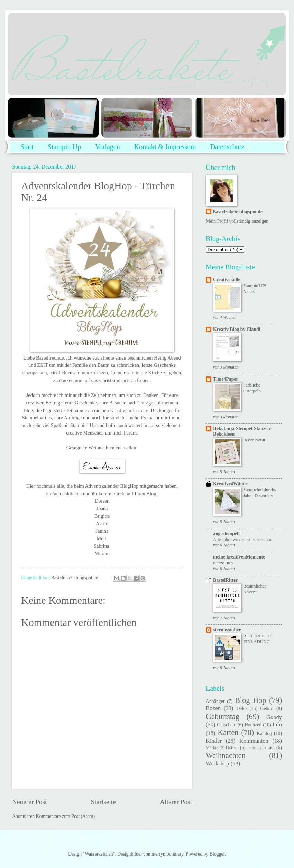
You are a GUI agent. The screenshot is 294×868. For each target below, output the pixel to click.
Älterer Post (176, 802)
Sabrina (101, 546)
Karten (228, 732)
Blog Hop (250, 700)
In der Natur (254, 440)
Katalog (264, 733)
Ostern (232, 748)
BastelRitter (225, 580)
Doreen (102, 501)
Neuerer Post (29, 802)
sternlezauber (227, 630)
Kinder (214, 741)
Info (277, 724)
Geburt (267, 709)
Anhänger (215, 701)
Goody (274, 717)
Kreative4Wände (230, 484)
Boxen (213, 708)
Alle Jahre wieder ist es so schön (243, 539)
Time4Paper (226, 379)
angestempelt (226, 533)
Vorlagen (108, 147)
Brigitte (102, 516)
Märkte (212, 748)
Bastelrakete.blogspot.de (238, 212)
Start (27, 147)
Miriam (102, 553)
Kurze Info (223, 563)
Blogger (217, 854)
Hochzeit (253, 725)
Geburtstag (223, 717)
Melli (102, 538)
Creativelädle (227, 280)
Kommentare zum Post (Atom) (66, 816)
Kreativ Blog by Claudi (237, 329)
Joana (102, 508)
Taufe (251, 748)
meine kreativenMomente (239, 557)
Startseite (103, 802)
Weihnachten (226, 756)
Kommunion (254, 741)
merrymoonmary (167, 854)
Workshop (218, 764)
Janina (102, 531)
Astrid (102, 524)
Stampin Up (64, 147)
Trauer (269, 748)
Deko (241, 709)
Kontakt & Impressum (165, 147)
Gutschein (227, 725)
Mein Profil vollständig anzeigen (237, 221)
